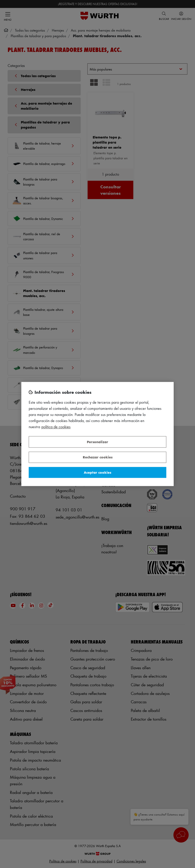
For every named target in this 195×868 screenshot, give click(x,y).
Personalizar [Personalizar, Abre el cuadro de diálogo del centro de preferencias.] (97, 442)
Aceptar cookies (97, 472)
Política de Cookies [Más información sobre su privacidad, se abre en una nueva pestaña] (56, 427)
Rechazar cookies (98, 457)
